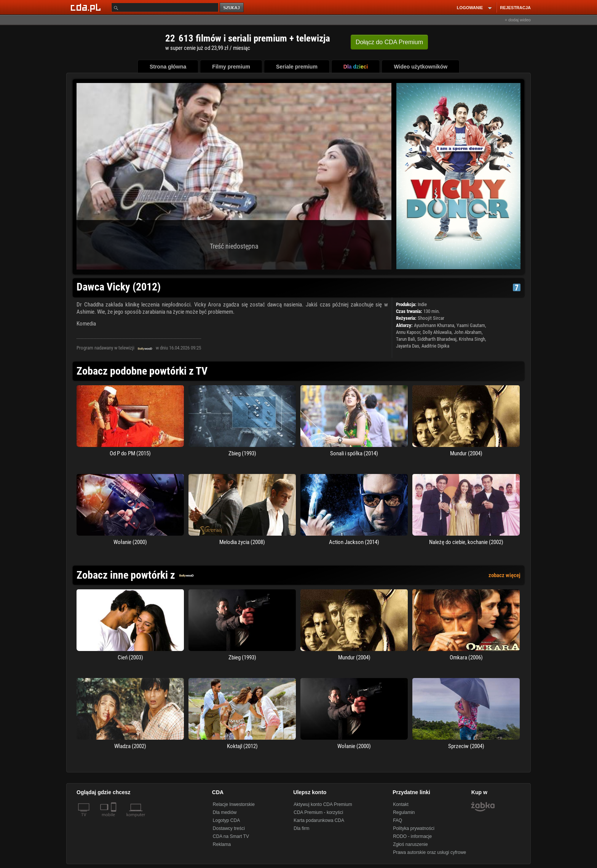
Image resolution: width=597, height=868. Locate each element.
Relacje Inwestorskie (234, 804)
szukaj (232, 8)
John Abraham (468, 332)
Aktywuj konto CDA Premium (323, 804)
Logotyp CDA (226, 820)
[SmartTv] (114, 819)
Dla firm (301, 828)
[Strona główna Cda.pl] (87, 7)
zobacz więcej (504, 575)
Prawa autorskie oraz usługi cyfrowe (429, 852)
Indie (422, 304)
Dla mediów (225, 812)
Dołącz (389, 42)
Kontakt (401, 804)
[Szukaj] (165, 7)
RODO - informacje (412, 836)
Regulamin (404, 812)
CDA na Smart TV (231, 836)
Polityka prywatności (414, 828)
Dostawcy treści (229, 828)
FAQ (397, 820)
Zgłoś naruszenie (410, 844)
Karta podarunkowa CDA (319, 820)
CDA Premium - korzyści (318, 812)
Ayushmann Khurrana (434, 325)
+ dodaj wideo (518, 20)
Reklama (222, 844)
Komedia (86, 324)
